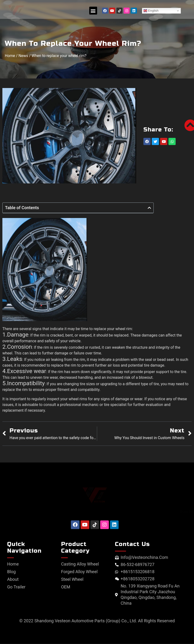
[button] (93, 11)
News (23, 56)
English (151, 11)
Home (10, 56)
